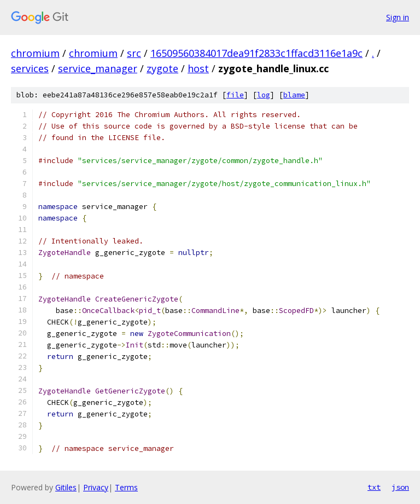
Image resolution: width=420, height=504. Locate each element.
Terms (126, 487)
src (134, 53)
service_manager (98, 68)
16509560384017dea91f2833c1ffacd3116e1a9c (256, 53)
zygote (162, 68)
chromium (35, 53)
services (30, 68)
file (235, 95)
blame (294, 95)
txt (374, 487)
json (400, 487)
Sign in (398, 17)
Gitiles (66, 487)
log (264, 95)
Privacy (96, 487)
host (198, 68)
